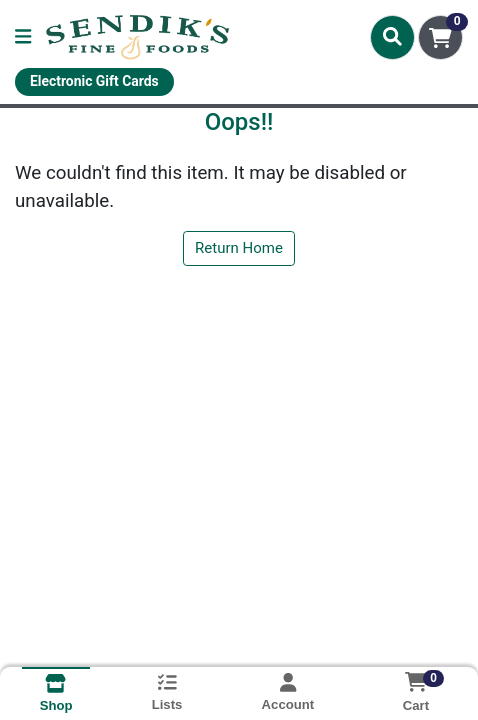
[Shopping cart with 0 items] (440, 37)
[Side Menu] (23, 37)
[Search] (392, 37)
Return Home (239, 248)
